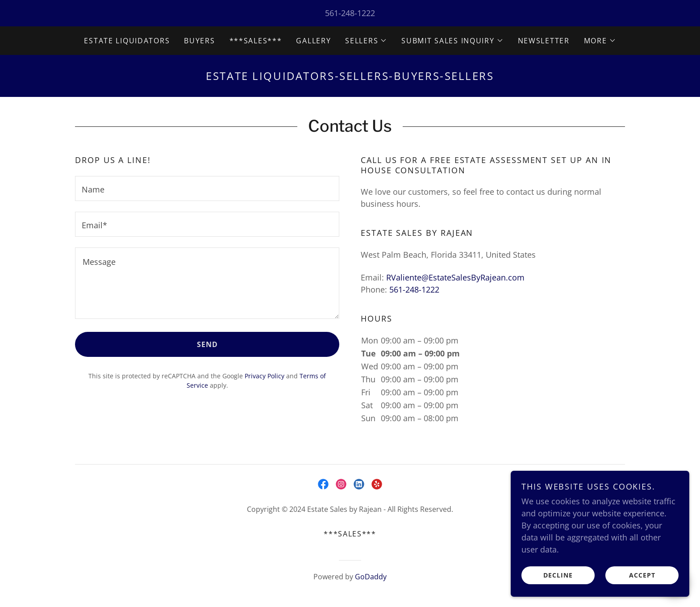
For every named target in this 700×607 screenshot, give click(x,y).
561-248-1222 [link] (350, 13)
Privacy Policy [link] (265, 376)
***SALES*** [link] (256, 41)
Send (207, 344)
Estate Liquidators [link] (127, 41)
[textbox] (207, 188)
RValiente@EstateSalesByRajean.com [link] (455, 277)
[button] (366, 41)
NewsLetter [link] (544, 41)
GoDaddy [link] (371, 577)
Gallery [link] (313, 41)
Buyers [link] (199, 41)
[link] (323, 484)
